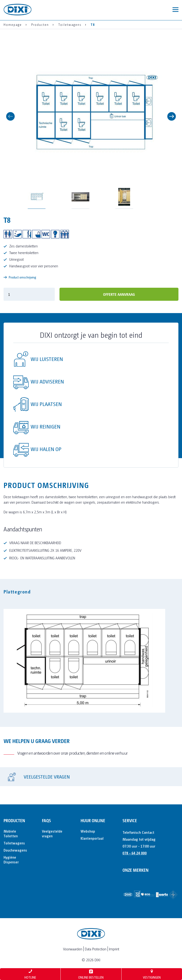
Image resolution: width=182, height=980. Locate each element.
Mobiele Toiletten (11, 833)
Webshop (88, 831)
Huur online (93, 820)
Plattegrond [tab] (17, 592)
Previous (10, 116)
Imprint (114, 949)
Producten (14, 820)
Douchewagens (15, 850)
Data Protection (96, 949)
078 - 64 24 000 (135, 853)
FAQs (46, 820)
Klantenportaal (92, 838)
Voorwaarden (73, 949)
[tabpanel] (91, 658)
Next (172, 116)
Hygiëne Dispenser (11, 859)
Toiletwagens (14, 843)
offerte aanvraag (119, 294)
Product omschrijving (20, 277)
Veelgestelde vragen (52, 833)
